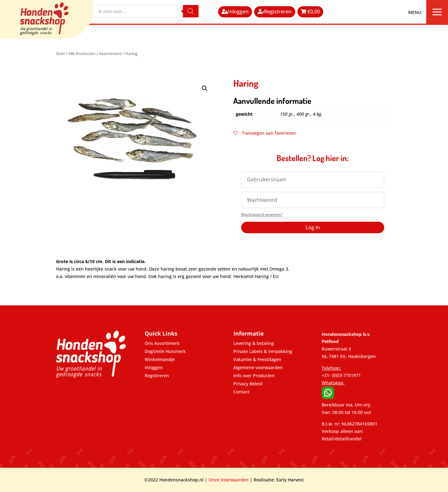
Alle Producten (82, 53)
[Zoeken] (191, 11)
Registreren (278, 12)
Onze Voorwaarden (229, 480)
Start (61, 53)
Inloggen (238, 12)
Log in (313, 227)
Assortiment (110, 53)
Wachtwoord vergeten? (262, 214)
